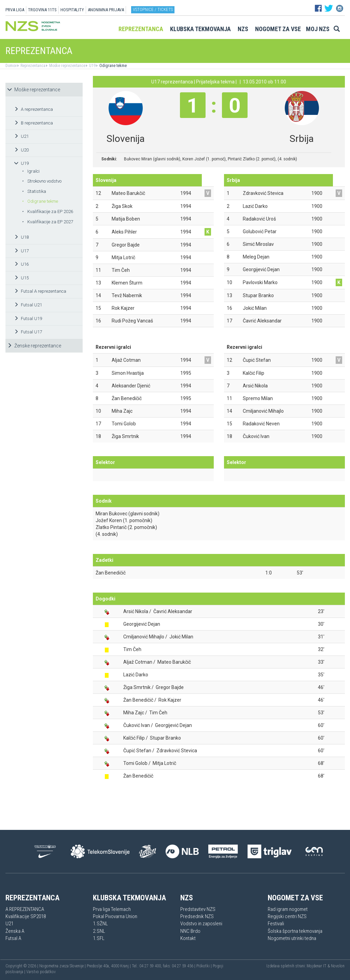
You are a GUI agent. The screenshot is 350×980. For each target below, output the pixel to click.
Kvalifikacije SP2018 (26, 916)
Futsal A (13, 938)
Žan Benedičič (111, 573)
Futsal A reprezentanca (40, 291)
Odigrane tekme (113, 66)
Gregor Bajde (170, 687)
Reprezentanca (141, 29)
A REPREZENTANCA (25, 909)
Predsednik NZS (197, 916)
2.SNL (99, 931)
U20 (21, 150)
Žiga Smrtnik (137, 687)
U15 (21, 278)
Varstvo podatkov (41, 972)
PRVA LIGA (15, 10)
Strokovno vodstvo (42, 181)
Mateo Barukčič (174, 662)
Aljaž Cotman (138, 662)
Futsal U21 (28, 305)
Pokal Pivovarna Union (115, 916)
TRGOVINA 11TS (42, 10)
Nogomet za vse (278, 29)
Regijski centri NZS (287, 916)
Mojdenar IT (317, 966)
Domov (11, 66)
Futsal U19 (28, 319)
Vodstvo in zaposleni (201, 924)
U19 (92, 66)
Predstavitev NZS (198, 909)
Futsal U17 (28, 332)
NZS (243, 29)
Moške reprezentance (67, 66)
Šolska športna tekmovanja (295, 931)
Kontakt (188, 938)
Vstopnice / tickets (153, 9)
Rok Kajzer (170, 700)
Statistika (34, 191)
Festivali (276, 924)
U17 (21, 251)
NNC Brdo (190, 931)
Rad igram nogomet (288, 909)
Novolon (338, 966)
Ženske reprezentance (34, 346)
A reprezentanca (33, 109)
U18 (21, 237)
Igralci (31, 171)
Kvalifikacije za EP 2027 (47, 222)
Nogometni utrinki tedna (292, 938)
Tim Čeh (132, 649)
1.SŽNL (100, 924)
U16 (21, 264)
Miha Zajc (134, 713)
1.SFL (99, 938)
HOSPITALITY (72, 10)
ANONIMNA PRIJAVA (106, 10)
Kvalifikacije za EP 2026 (47, 211)
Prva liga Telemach (112, 909)
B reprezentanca (33, 123)
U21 (21, 136)
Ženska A (15, 931)
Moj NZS (318, 29)
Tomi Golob (135, 763)
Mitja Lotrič (164, 763)
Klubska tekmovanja (200, 29)
